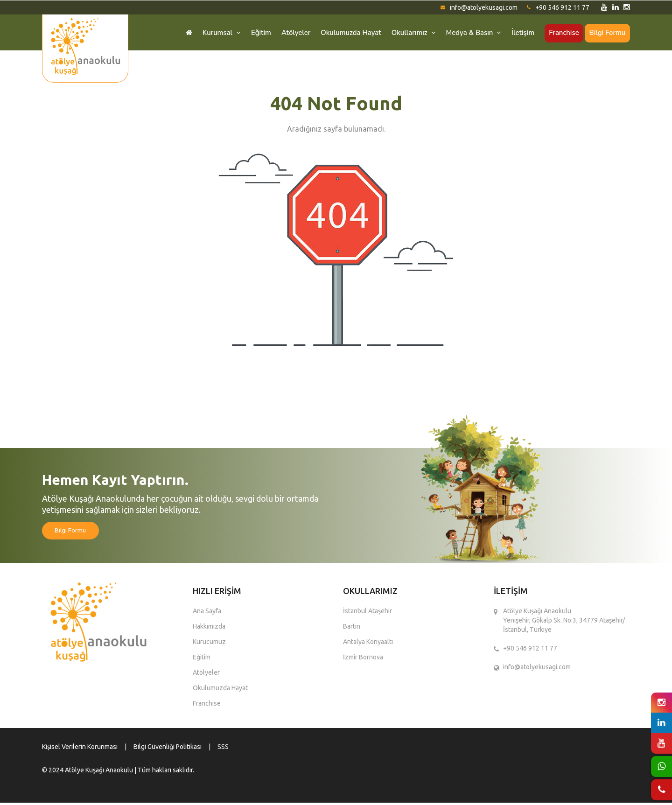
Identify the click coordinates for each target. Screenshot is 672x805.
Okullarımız (409, 33)
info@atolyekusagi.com (479, 7)
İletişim (521, 33)
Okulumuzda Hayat (346, 33)
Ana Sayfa (207, 613)
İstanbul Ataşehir (367, 613)
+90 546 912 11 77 (558, 7)
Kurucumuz (209, 644)
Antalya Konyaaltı (368, 644)
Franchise (563, 33)
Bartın (352, 629)
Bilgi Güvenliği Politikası (168, 749)
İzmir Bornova (363, 659)
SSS (223, 749)
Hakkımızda (209, 629)
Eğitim (254, 33)
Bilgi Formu (607, 33)
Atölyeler (290, 33)
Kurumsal (214, 33)
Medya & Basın (470, 33)
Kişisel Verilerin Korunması (80, 749)
